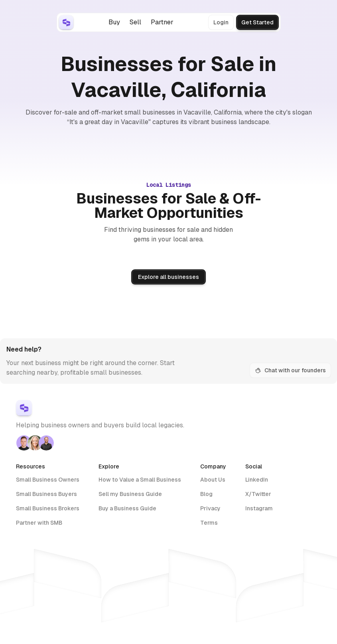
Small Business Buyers (46, 494)
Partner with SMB (39, 523)
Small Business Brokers (48, 508)
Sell (135, 22)
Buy (114, 22)
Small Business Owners (48, 480)
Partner (162, 22)
